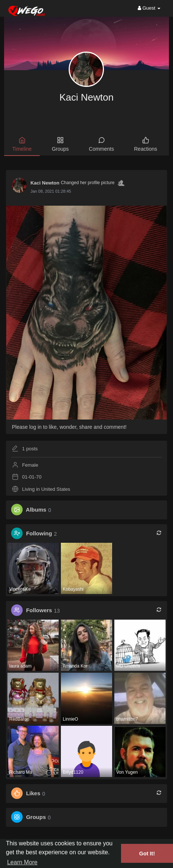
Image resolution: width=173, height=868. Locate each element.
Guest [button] (149, 8)
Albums (36, 510)
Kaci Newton (86, 97)
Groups (36, 817)
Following (39, 534)
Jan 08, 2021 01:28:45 (51, 191)
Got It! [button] (147, 854)
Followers (39, 611)
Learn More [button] (22, 862)
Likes (33, 794)
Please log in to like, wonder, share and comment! (69, 427)
